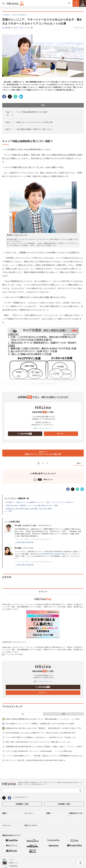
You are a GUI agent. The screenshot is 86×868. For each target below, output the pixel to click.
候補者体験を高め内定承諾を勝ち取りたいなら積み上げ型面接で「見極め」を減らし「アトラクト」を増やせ (44, 747)
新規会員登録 (25, 434)
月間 (63, 714)
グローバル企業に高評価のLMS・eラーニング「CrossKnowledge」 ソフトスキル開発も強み (39, 751)
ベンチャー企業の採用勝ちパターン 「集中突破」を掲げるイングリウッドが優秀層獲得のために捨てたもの (44, 756)
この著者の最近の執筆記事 (24, 542)
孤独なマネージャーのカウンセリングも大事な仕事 (35, 122)
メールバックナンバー (43, 428)
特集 (5, 813)
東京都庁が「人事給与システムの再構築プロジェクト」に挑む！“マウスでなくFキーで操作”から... (41, 502)
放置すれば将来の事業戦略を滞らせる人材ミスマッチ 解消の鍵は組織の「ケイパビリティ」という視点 (43, 719)
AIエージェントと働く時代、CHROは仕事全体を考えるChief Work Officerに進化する (36, 760)
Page (8, 122)
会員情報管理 (13, 866)
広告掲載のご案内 (64, 804)
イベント (7, 826)
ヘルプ (11, 860)
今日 (23, 714)
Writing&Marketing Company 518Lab (54, 554)
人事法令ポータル (76, 815)
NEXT (80, 463)
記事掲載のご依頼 (22, 804)
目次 (61, 105)
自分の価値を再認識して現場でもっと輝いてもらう (35, 129)
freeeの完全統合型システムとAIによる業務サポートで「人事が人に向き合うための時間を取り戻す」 (41, 733)
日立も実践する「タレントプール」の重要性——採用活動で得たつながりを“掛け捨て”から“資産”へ (41, 724)
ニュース (29, 813)
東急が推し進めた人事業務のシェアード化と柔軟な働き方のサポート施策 (32, 506)
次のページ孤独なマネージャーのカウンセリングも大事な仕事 (43, 453)
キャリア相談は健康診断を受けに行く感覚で (32, 112)
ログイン (61, 434)
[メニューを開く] (3, 3)
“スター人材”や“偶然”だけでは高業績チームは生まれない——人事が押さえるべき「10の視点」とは (41, 737)
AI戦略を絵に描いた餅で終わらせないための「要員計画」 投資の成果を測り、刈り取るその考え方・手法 (43, 728)
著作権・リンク (14, 863)
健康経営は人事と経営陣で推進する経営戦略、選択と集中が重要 (29, 509)
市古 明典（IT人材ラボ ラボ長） (21, 28)
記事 (49, 813)
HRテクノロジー (31, 827)
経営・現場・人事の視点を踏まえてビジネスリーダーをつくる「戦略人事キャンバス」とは (38, 742)
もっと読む (9, 511)
